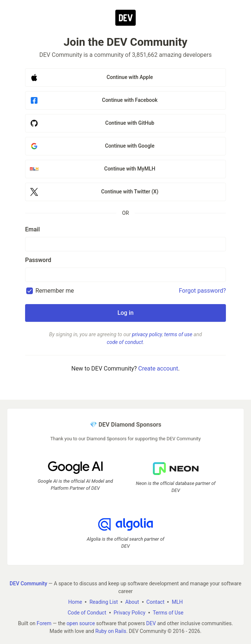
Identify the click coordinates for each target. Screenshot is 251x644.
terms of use (178, 334)
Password (38, 260)
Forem (44, 623)
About (132, 602)
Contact (156, 602)
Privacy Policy (130, 613)
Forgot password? (202, 291)
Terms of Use (168, 613)
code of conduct (125, 342)
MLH (177, 602)
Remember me (55, 291)
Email (32, 229)
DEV (151, 623)
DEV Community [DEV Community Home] (28, 583)
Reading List (104, 602)
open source (81, 623)
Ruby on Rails (111, 631)
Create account (158, 369)
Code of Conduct (87, 613)
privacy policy (147, 334)
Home (75, 602)
